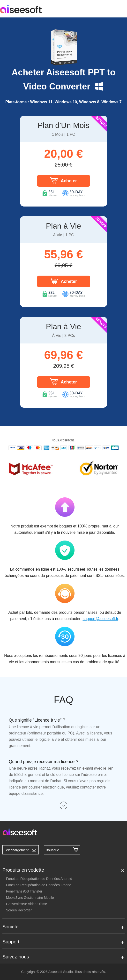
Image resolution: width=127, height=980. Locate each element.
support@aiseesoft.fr (100, 619)
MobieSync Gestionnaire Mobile (30, 898)
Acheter (63, 180)
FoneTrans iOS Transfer (24, 891)
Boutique (62, 850)
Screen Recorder (19, 910)
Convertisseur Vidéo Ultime (26, 904)
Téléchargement (21, 850)
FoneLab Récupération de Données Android (39, 879)
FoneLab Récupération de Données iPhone (39, 885)
